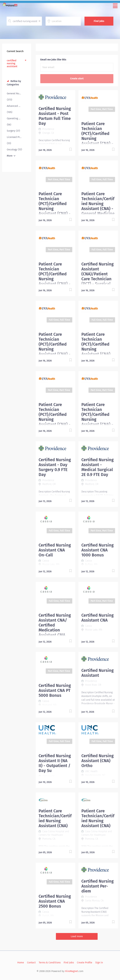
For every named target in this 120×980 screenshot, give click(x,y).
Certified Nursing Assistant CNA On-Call (55, 550)
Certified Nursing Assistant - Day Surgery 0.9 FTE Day (55, 467)
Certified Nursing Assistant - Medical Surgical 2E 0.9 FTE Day (98, 467)
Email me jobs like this (53, 60)
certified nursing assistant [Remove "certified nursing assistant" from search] (12, 63)
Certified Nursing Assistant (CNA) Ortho (98, 761)
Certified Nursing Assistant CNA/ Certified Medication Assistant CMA (55, 625)
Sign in (99, 963)
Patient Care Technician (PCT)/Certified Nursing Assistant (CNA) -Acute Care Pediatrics (97, 419)
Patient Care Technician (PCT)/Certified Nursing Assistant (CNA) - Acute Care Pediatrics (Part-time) (55, 211)
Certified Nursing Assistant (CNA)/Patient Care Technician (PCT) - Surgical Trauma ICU (98, 276)
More (10, 156)
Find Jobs (99, 21)
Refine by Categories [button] (14, 83)
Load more (77, 936)
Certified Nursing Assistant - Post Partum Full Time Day (55, 116)
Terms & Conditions (50, 963)
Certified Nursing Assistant (98, 673)
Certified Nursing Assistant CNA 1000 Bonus (98, 550)
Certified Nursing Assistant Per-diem (98, 886)
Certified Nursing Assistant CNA (98, 618)
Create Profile (85, 963)
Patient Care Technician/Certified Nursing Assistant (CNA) (55, 818)
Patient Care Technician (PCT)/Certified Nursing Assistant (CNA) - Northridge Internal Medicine (55, 281)
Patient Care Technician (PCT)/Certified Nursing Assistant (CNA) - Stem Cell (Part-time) (97, 139)
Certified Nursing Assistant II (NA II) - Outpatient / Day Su (55, 763)
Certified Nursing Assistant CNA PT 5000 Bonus (55, 690)
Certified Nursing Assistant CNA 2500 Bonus (55, 901)
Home (21, 963)
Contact (31, 963)
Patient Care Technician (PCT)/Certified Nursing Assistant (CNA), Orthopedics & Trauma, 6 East (96, 349)
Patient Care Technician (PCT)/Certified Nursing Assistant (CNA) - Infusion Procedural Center (55, 422)
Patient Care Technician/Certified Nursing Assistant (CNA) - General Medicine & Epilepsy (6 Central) (98, 209)
